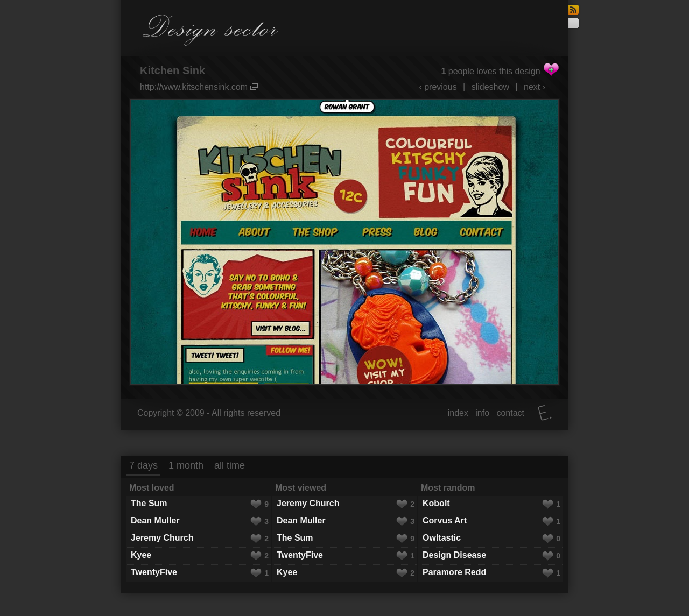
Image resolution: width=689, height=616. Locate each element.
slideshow (490, 87)
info (482, 413)
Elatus (545, 413)
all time (230, 465)
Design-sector (210, 30)
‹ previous (438, 87)
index (458, 413)
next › (535, 87)
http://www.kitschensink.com (199, 87)
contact (510, 413)
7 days (143, 465)
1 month (186, 465)
